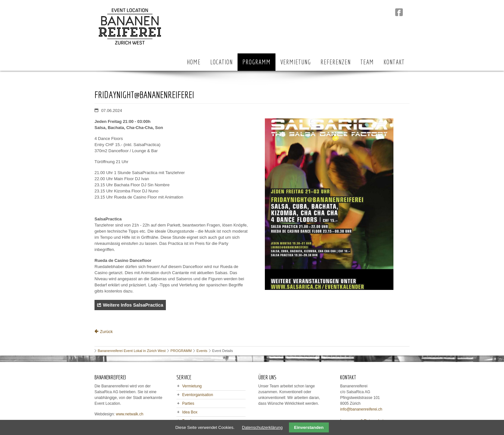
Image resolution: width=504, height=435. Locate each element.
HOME (194, 62)
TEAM (367, 62)
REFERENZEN (336, 62)
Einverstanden (309, 427)
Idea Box (190, 412)
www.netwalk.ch (130, 414)
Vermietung (192, 386)
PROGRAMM (256, 62)
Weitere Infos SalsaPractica (133, 305)
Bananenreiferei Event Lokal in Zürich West (132, 351)
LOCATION (221, 62)
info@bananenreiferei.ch (361, 409)
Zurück (106, 332)
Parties (188, 403)
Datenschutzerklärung (262, 427)
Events (202, 351)
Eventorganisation (198, 395)
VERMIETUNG (296, 62)
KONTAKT (394, 62)
